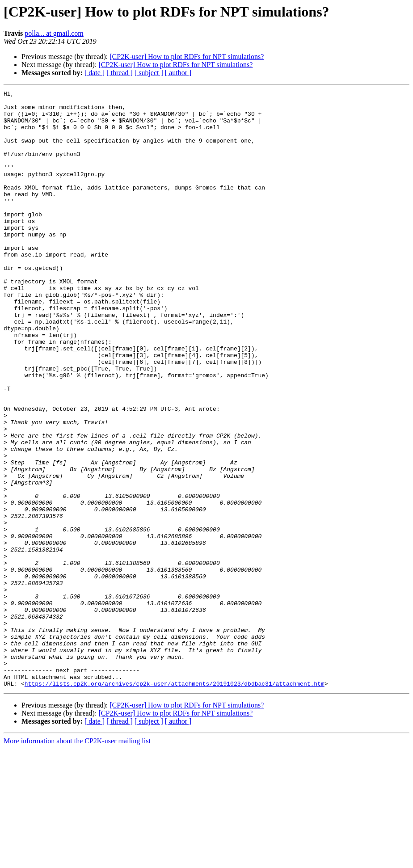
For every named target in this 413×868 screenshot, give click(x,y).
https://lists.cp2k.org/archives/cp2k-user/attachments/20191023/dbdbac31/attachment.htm (175, 803)
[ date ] (95, 73)
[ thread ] (120, 73)
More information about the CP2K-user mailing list (77, 860)
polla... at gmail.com (54, 33)
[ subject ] (149, 73)
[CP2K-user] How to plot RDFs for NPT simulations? (187, 57)
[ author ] (178, 73)
